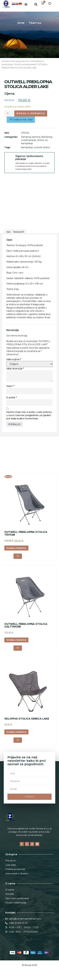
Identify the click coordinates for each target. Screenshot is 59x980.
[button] (26, 4)
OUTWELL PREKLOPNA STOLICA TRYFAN (26, 533)
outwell (38, 147)
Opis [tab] (9, 232)
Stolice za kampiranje (25, 64)
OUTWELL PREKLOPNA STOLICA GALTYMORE (26, 625)
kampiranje (27, 147)
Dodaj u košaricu (31, 113)
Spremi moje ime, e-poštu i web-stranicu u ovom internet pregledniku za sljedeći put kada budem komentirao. (29, 415)
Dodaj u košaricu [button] (16, 548)
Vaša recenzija (15, 369)
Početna (6, 61)
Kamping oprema (21, 61)
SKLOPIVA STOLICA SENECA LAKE (27, 719)
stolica (46, 147)
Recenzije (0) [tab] (19, 232)
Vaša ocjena (14, 359)
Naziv (10, 386)
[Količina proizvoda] (9, 113)
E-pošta (11, 398)
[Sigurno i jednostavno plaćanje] (10, 158)
